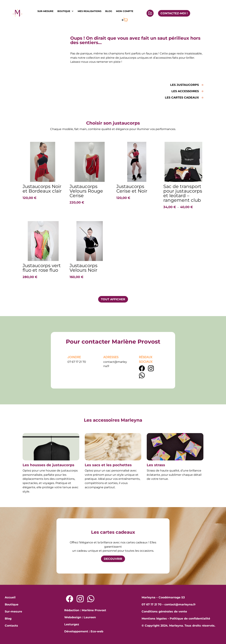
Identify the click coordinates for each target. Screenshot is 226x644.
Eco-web (97, 631)
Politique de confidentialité (190, 619)
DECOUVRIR (113, 559)
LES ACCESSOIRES (185, 91)
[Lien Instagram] (151, 370)
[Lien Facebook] (142, 370)
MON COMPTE (125, 11)
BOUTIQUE (64, 11)
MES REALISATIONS (90, 11)
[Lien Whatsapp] (91, 599)
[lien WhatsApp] (142, 377)
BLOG (109, 11)
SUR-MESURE (45, 11)
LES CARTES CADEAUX (182, 98)
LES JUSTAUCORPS (185, 85)
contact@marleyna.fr (180, 604)
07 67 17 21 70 (77, 362)
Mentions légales (154, 619)
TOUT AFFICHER (113, 299)
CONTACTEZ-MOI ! (174, 13)
